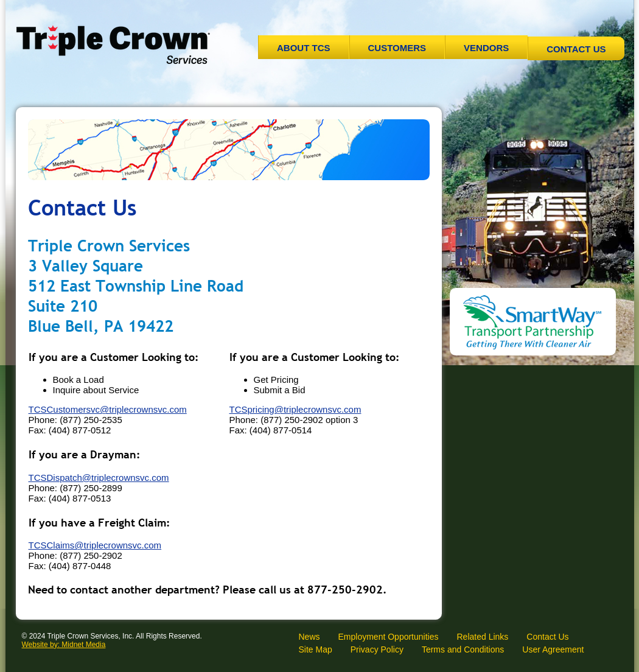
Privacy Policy (377, 649)
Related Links (482, 637)
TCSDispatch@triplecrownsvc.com (99, 478)
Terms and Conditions (463, 649)
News (309, 637)
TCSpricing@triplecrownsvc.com (295, 409)
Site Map (316, 649)
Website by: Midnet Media (64, 645)
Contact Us (576, 49)
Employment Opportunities (389, 637)
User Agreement (553, 649)
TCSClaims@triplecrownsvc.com (95, 545)
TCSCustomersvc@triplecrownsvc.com (108, 409)
